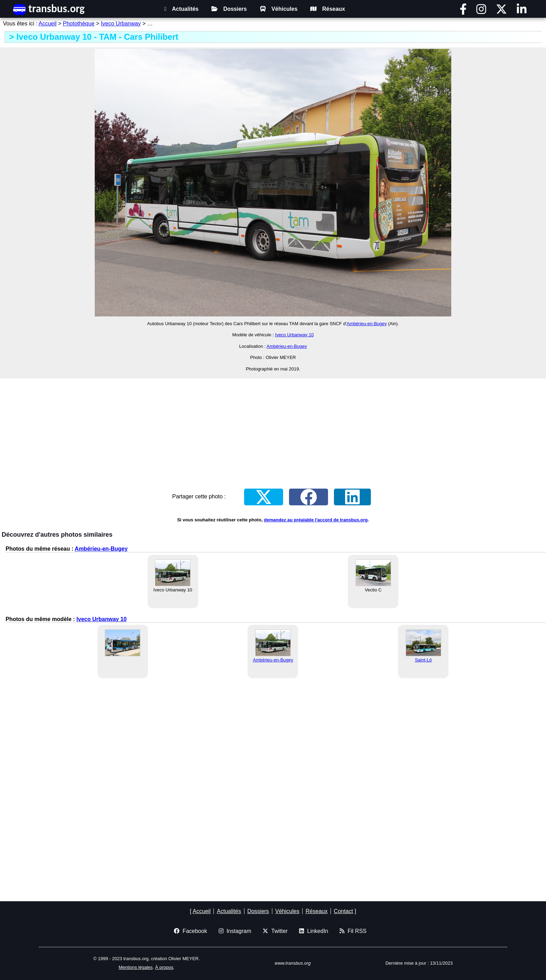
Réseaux (328, 9)
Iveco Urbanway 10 (294, 335)
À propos (164, 967)
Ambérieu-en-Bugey (367, 324)
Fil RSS (353, 931)
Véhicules (279, 9)
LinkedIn (314, 931)
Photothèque (79, 24)
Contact (344, 911)
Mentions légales (136, 967)
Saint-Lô (423, 660)
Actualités (181, 9)
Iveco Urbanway (121, 24)
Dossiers (229, 9)
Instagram (235, 931)
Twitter (275, 931)
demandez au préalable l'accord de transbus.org (316, 520)
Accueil (48, 24)
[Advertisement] (273, 429)
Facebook (190, 931)
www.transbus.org (293, 963)
